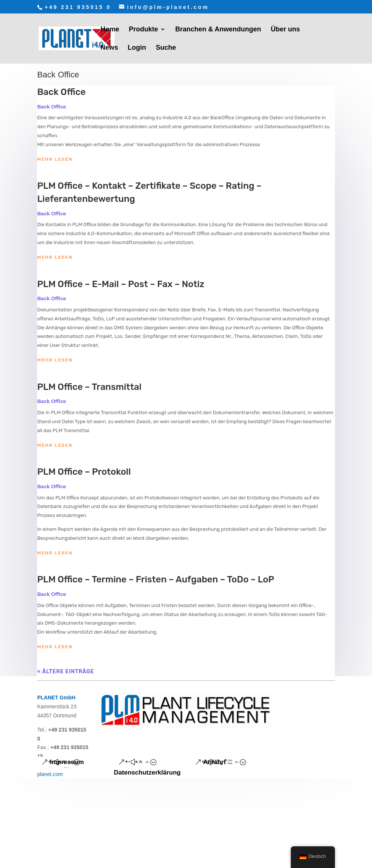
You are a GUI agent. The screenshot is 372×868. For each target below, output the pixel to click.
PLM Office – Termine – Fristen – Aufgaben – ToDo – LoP (155, 579)
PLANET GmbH (56, 698)
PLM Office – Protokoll (84, 472)
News (109, 48)
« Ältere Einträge (65, 672)
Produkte (143, 30)
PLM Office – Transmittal (89, 387)
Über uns (285, 30)
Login (137, 48)
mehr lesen (55, 159)
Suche (166, 48)
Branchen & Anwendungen (218, 30)
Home (110, 30)
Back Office (61, 92)
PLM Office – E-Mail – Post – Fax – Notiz (121, 284)
